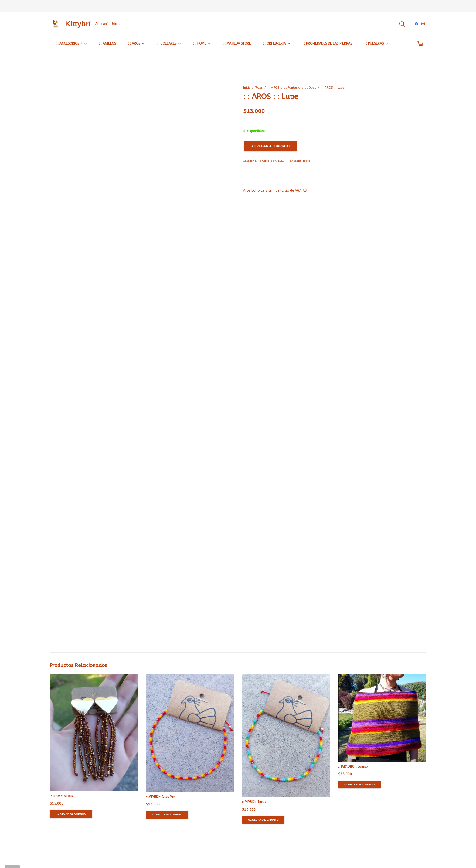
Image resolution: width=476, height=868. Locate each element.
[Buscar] (402, 24)
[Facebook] (416, 24)
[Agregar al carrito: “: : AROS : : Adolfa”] (71, 814)
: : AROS (273, 88)
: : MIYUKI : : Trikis (254, 802)
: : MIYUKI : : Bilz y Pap (161, 797)
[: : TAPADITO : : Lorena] (382, 718)
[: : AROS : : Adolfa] (94, 732)
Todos (259, 88)
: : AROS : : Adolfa (62, 796)
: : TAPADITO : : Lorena (353, 766)
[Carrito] (420, 44)
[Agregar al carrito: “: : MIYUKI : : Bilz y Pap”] (167, 815)
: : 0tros (311, 88)
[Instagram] (423, 24)
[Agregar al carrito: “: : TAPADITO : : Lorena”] (359, 785)
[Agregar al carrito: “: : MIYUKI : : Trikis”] (263, 820)
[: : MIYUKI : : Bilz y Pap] (190, 733)
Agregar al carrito (270, 146)
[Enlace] (55, 24)
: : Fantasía (292, 88)
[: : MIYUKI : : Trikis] (286, 735)
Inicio (247, 88)
